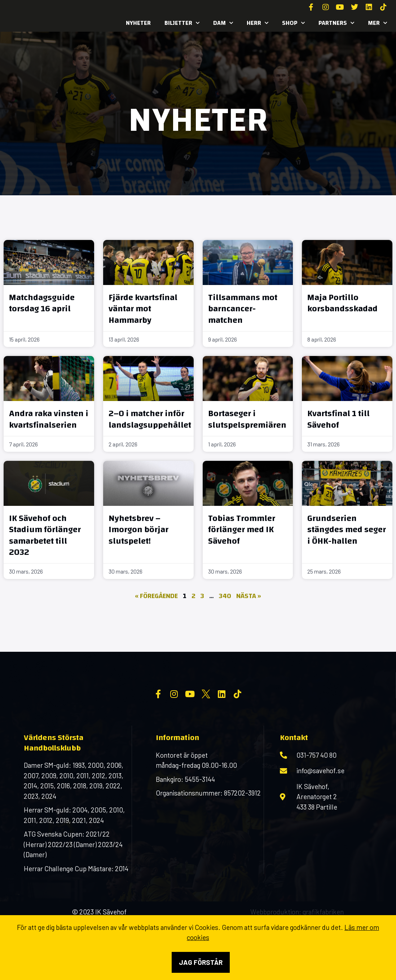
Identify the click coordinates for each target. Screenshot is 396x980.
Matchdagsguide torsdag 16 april (42, 303)
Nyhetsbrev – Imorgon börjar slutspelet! (138, 530)
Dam (223, 23)
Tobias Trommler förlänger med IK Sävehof (242, 530)
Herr (258, 23)
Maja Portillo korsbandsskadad (342, 303)
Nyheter (138, 23)
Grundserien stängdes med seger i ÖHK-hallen (347, 530)
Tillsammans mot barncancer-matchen (243, 309)
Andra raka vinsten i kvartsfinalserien (49, 419)
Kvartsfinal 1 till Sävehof (338, 419)
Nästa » (249, 596)
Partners (336, 23)
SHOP (293, 23)
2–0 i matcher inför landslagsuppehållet (150, 419)
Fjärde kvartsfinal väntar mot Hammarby (143, 309)
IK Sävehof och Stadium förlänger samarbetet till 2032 (45, 535)
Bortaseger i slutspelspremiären (247, 419)
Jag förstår (201, 962)
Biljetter (182, 23)
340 (225, 596)
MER (377, 23)
